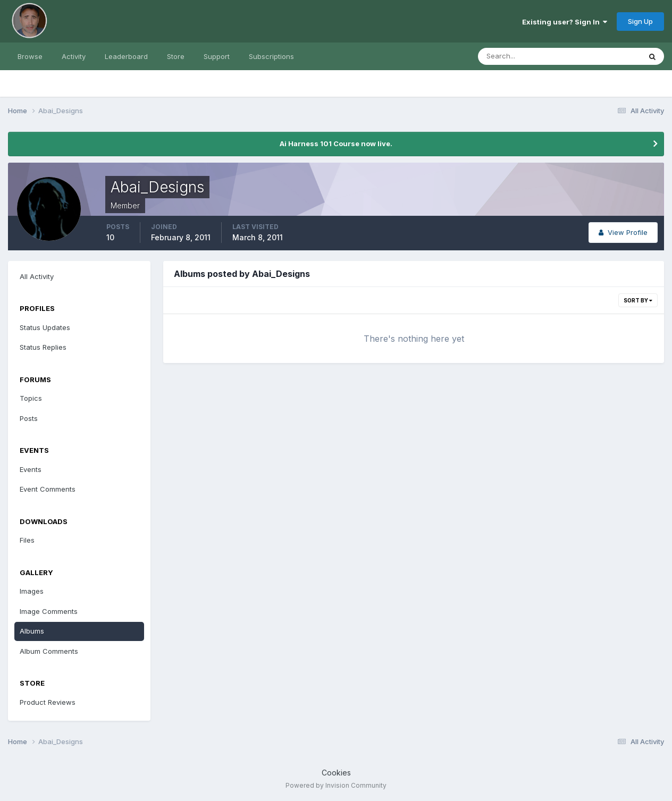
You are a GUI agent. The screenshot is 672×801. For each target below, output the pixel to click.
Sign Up (640, 21)
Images (32, 591)
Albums (32, 631)
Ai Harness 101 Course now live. (336, 144)
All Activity (37, 276)
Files (27, 540)
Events (31, 469)
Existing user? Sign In (565, 22)
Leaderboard (126, 56)
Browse (30, 56)
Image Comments (49, 611)
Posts (29, 418)
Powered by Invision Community (336, 785)
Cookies (336, 773)
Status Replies (43, 347)
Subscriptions (271, 56)
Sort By (638, 300)
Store (176, 56)
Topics (31, 398)
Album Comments (49, 651)
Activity (74, 56)
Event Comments (48, 489)
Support (217, 56)
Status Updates (45, 327)
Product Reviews (48, 702)
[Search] (525, 56)
